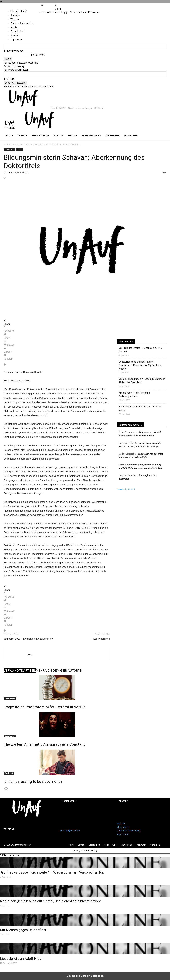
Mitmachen (131, 135)
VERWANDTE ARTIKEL (20, 671)
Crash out (9, 773)
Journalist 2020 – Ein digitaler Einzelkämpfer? (28, 639)
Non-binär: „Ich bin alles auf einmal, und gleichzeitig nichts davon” (50, 901)
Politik (59, 135)
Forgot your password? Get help (21, 63)
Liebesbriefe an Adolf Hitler (21, 959)
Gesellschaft (41, 135)
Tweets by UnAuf (126, 489)
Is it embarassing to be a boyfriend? (33, 781)
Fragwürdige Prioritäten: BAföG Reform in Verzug (45, 707)
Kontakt (121, 823)
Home (9, 135)
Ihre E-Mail (9, 79)
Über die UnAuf (19, 11)
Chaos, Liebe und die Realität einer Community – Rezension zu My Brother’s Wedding (140, 365)
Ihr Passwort (38, 55)
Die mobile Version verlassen (85, 976)
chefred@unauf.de (70, 830)
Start (6, 145)
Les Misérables (102, 639)
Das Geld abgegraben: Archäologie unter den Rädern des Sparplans (142, 381)
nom (10, 172)
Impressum (123, 834)
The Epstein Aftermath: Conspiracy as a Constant (44, 744)
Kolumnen (112, 135)
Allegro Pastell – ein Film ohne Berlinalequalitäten (134, 395)
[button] (42, 5)
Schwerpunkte (91, 135)
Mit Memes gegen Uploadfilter (23, 930)
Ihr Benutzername (13, 51)
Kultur (72, 135)
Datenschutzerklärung (128, 830)
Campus (22, 135)
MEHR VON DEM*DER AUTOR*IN (59, 671)
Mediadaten (123, 827)
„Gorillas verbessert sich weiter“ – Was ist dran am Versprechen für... (53, 872)
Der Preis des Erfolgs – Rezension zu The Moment (140, 350)
